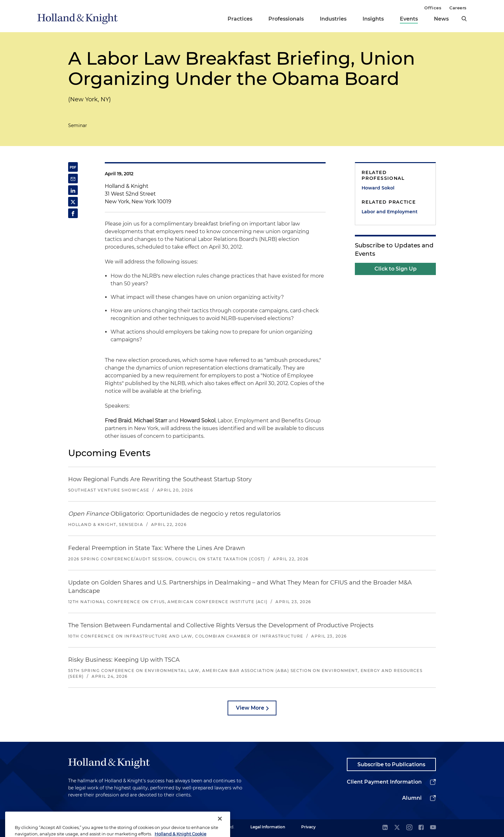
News (441, 19)
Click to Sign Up (396, 269)
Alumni (412, 798)
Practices (240, 19)
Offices (433, 8)
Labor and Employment (390, 212)
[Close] (220, 824)
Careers (458, 8)
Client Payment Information (384, 782)
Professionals (286, 19)
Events (409, 19)
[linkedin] (385, 828)
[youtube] (433, 828)
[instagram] (409, 828)
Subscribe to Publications (391, 764)
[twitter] (397, 828)
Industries (333, 19)
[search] (464, 19)
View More (250, 708)
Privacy (308, 827)
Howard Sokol (378, 188)
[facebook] (421, 828)
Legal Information (268, 827)
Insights (373, 19)
